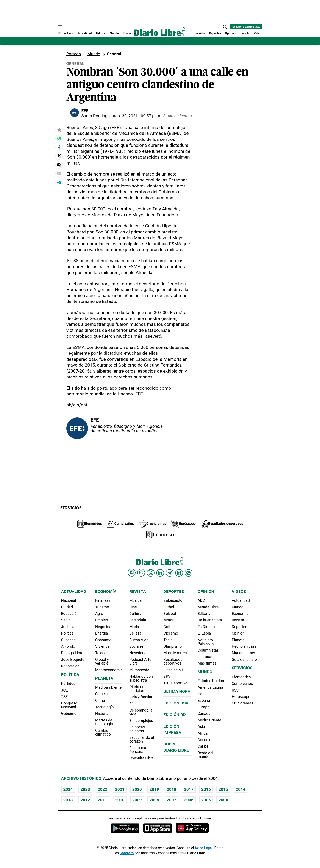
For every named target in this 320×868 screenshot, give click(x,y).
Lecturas (205, 657)
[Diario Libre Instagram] (141, 573)
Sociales (136, 646)
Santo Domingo (96, 116)
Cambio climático (103, 733)
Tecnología (105, 707)
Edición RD (174, 715)
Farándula (138, 620)
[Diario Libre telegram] (170, 573)
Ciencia (101, 694)
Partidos (68, 684)
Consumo (103, 640)
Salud (66, 620)
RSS (235, 690)
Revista (200, 33)
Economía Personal (138, 750)
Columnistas (208, 650)
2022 (103, 789)
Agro (99, 614)
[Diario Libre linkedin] (160, 573)
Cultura (135, 614)
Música (135, 600)
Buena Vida (139, 640)
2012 (85, 800)
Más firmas (207, 663)
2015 (223, 789)
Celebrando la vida (141, 712)
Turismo (102, 607)
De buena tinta (210, 620)
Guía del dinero (244, 660)
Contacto (127, 853)
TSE (65, 697)
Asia (201, 727)
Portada (74, 54)
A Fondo (68, 646)
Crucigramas (242, 703)
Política (101, 33)
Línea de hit (173, 670)
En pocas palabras (137, 729)
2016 (206, 789)
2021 (120, 789)
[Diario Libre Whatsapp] (189, 573)
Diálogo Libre (72, 653)
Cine (133, 607)
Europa (204, 707)
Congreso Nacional (69, 705)
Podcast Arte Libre (140, 662)
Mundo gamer (243, 653)
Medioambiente (108, 687)
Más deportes (175, 653)
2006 (189, 800)
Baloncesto (173, 600)
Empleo (102, 620)
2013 (68, 800)
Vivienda (102, 646)
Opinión (230, 33)
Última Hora (66, 33)
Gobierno (69, 714)
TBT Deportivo (175, 683)
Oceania (204, 740)
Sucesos (68, 640)
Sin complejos (141, 721)
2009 (137, 800)
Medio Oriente (209, 720)
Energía (102, 633)
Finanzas (103, 600)
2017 (189, 789)
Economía (129, 33)
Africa (203, 733)
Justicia (68, 627)
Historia (102, 714)
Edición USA (176, 703)
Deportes (215, 33)
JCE (65, 690)
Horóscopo (241, 697)
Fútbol (169, 607)
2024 (68, 789)
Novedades (139, 653)
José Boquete (73, 660)
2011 (103, 800)
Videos (258, 33)
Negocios (103, 627)
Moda (134, 627)
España (204, 701)
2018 (172, 789)
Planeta (245, 33)
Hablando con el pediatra (141, 678)
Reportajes (70, 666)
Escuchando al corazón (142, 739)
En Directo (206, 627)
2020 (137, 789)
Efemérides (241, 677)
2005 (206, 800)
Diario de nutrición (137, 689)
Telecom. (103, 653)
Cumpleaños (242, 684)
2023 (85, 789)
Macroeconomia (109, 670)
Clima (100, 701)
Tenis (168, 640)
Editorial (204, 614)
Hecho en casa (244, 646)
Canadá (204, 714)
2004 (223, 800)
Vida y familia (141, 697)
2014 (240, 789)
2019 (154, 789)
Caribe (203, 746)
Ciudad (67, 607)
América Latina (210, 687)
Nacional (69, 600)
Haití (202, 694)
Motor (168, 620)
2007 (172, 800)
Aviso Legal (204, 848)
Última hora (177, 691)
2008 (154, 800)
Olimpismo (172, 646)
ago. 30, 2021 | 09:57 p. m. (137, 116)
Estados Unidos (211, 681)
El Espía (204, 633)
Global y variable (102, 662)
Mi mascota (139, 670)
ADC (201, 600)
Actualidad (85, 33)
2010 (120, 800)
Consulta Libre (141, 758)
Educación (70, 614)
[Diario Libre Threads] (179, 573)
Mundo (114, 33)
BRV (167, 676)
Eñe (132, 704)
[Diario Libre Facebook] (132, 573)
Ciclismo (171, 633)
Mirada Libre (208, 607)
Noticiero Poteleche (206, 642)
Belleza (135, 633)
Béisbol (170, 614)
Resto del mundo (205, 755)
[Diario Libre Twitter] (151, 573)
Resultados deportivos (173, 662)
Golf (167, 627)
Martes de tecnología (104, 722)
